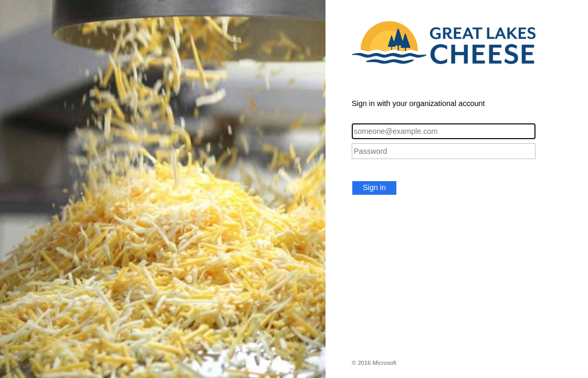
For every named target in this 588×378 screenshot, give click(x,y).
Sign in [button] (374, 187)
